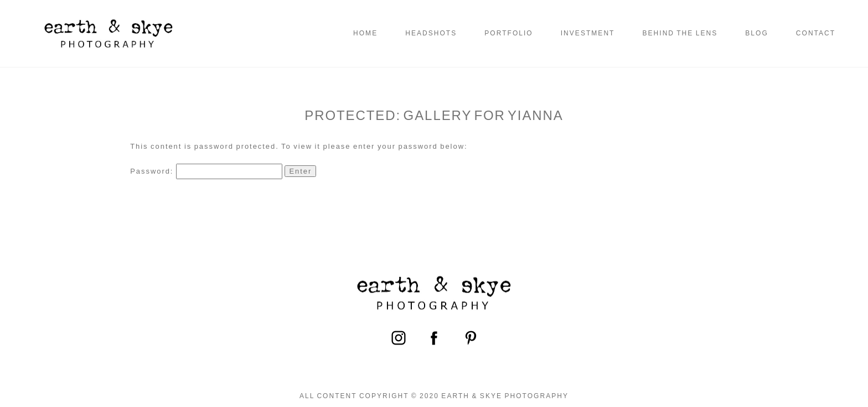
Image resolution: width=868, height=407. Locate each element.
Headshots (431, 33)
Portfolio (508, 33)
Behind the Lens (680, 33)
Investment (588, 33)
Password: (206, 171)
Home (365, 33)
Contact (816, 33)
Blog (757, 33)
